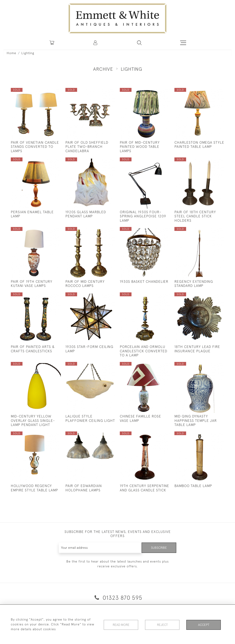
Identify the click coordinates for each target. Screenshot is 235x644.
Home (11, 53)
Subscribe (159, 548)
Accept (204, 624)
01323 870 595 (118, 598)
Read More (121, 624)
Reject (162, 624)
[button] (139, 43)
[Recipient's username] (100, 548)
